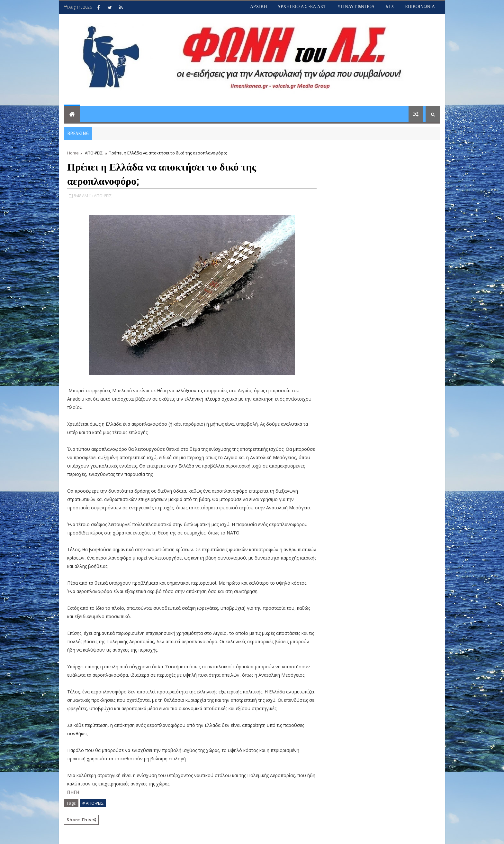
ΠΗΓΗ (73, 792)
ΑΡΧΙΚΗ (259, 7)
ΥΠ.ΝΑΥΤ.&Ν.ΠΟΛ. (357, 7)
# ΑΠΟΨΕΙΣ (93, 803)
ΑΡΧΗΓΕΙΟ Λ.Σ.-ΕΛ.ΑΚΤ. (302, 7)
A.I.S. (390, 7)
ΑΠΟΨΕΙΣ (94, 153)
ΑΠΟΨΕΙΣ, (103, 196)
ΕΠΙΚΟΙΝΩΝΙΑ (420, 7)
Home (73, 153)
